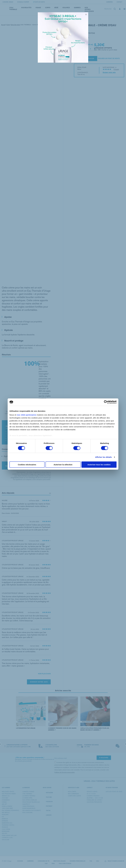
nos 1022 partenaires (27, 415)
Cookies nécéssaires (27, 465)
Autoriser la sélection (63, 465)
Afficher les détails (103, 457)
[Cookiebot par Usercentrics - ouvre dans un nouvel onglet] (106, 402)
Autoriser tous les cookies (99, 465)
